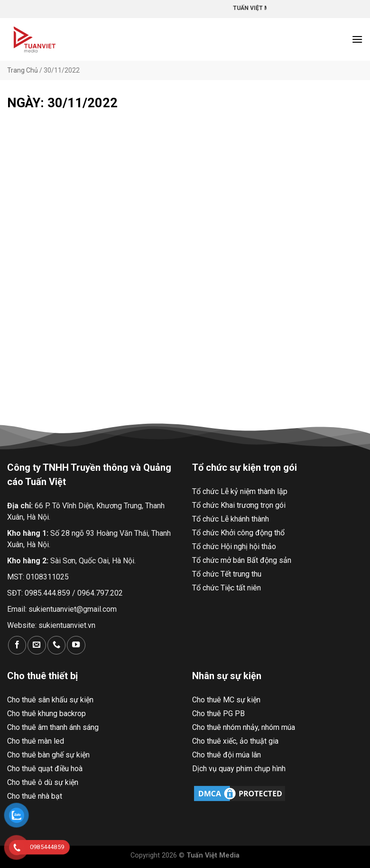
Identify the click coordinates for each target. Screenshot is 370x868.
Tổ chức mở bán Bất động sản (242, 560)
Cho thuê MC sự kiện (226, 700)
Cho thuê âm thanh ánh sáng (53, 727)
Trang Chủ (23, 70)
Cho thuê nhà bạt (35, 796)
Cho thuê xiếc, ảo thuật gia (235, 741)
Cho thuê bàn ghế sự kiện (48, 755)
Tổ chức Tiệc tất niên (227, 588)
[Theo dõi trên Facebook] (17, 645)
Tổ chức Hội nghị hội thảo (234, 546)
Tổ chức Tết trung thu (227, 574)
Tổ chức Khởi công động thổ (238, 533)
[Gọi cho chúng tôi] (56, 645)
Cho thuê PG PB (218, 714)
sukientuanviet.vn (67, 625)
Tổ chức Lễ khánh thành (231, 519)
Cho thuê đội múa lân (227, 755)
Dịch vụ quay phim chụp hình (239, 769)
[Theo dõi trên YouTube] (76, 645)
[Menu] (357, 39)
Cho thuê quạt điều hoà (45, 769)
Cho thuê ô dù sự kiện (43, 782)
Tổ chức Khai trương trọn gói (239, 505)
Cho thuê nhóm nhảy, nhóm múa (244, 727)
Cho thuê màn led (36, 741)
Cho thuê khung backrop (46, 714)
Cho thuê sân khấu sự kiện (50, 700)
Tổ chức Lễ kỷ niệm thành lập (240, 491)
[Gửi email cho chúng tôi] (37, 645)
